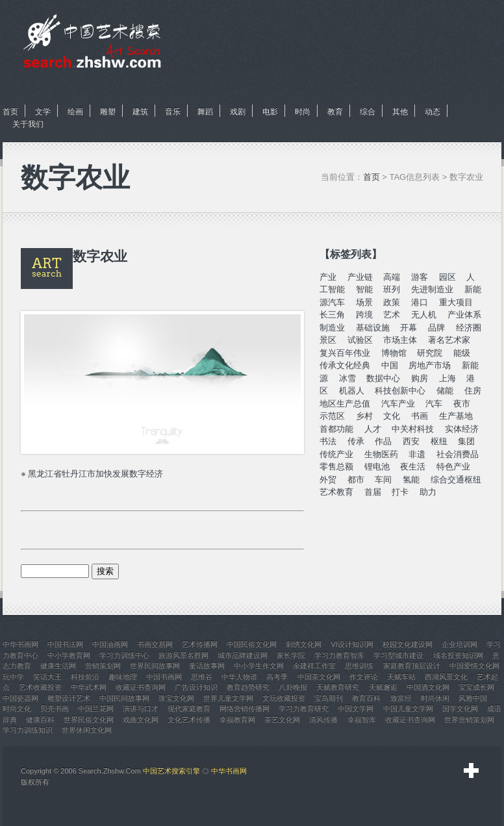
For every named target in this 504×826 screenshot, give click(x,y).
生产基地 (456, 416)
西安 (411, 441)
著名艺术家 (449, 340)
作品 (383, 441)
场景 (364, 302)
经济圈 (469, 328)
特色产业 (453, 467)
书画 (420, 416)
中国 (390, 365)
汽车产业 (398, 404)
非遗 (417, 454)
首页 (10, 112)
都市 (356, 480)
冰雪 (347, 378)
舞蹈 (205, 112)
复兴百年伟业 (345, 353)
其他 (400, 112)
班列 (392, 289)
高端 (392, 277)
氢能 (411, 480)
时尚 (303, 112)
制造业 (332, 328)
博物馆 (394, 353)
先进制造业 (432, 289)
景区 (328, 340)
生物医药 (381, 454)
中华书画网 (229, 771)
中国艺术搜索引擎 (171, 771)
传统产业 (336, 454)
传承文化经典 (345, 365)
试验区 (360, 340)
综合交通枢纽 (456, 480)
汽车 (434, 404)
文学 (43, 112)
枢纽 (439, 441)
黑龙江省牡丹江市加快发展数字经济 (95, 474)
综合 (368, 112)
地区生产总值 (345, 404)
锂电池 (377, 467)
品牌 (436, 328)
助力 (428, 492)
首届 (373, 492)
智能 (364, 289)
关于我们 (28, 124)
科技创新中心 (400, 391)
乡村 (364, 416)
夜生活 (413, 467)
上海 (447, 378)
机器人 (352, 391)
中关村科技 (413, 429)
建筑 (140, 112)
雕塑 (108, 112)
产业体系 (464, 315)
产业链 (360, 277)
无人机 (424, 315)
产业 (328, 277)
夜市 (462, 404)
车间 (383, 480)
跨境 (364, 315)
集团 (466, 441)
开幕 (409, 328)
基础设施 (373, 328)
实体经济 (462, 429)
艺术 (392, 315)
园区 (447, 277)
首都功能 (336, 429)
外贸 (328, 480)
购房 (420, 378)
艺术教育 (336, 492)
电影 (270, 112)
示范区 (332, 416)
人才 (373, 429)
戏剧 (238, 112)
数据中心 (383, 378)
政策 (392, 302)
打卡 (400, 492)
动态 (433, 112)
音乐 (173, 112)
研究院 (430, 353)
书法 (328, 441)
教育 (335, 112)
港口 (420, 302)
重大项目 (456, 302)
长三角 (332, 315)
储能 (445, 391)
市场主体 (400, 340)
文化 (392, 416)
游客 (420, 277)
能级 (462, 353)
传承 (356, 441)
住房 (473, 391)
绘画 (75, 112)
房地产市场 (430, 365)
